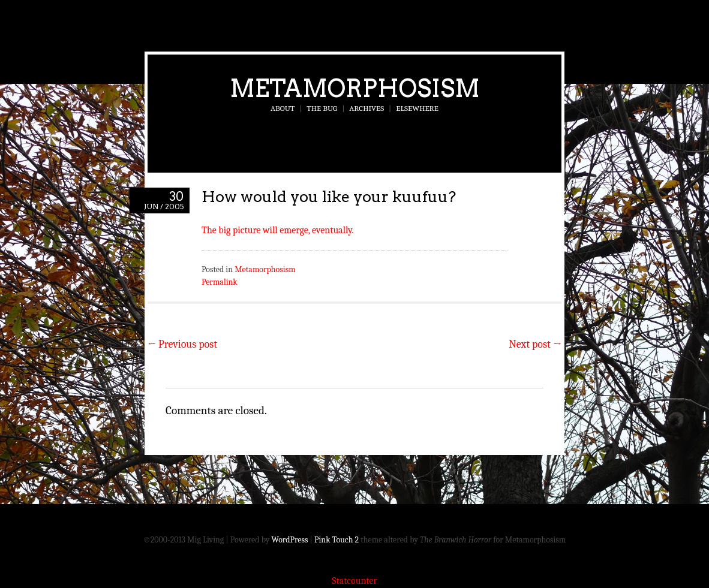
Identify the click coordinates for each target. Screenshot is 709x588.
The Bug (322, 108)
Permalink (220, 282)
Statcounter (354, 581)
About (283, 108)
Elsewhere (417, 108)
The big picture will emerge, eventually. (278, 230)
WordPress (290, 540)
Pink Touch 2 (337, 540)
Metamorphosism (355, 88)
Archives (366, 108)
